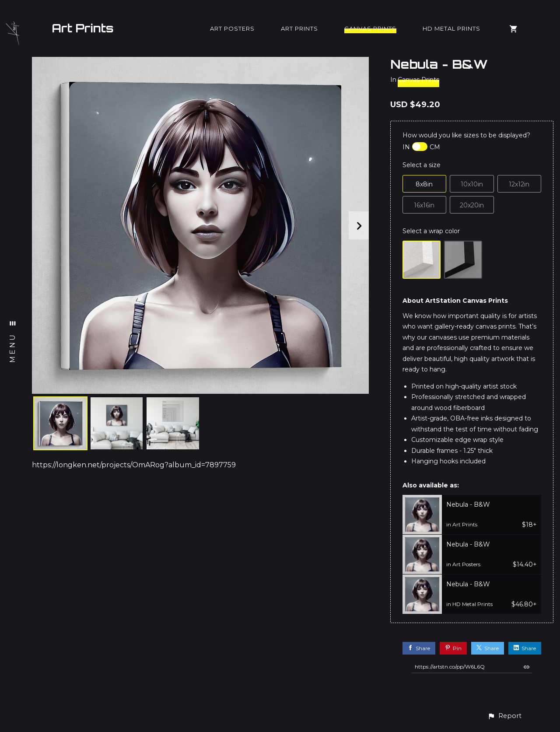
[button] (504, 716)
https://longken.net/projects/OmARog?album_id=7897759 (134, 465)
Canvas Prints (370, 28)
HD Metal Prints (451, 28)
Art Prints (83, 28)
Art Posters (232, 28)
